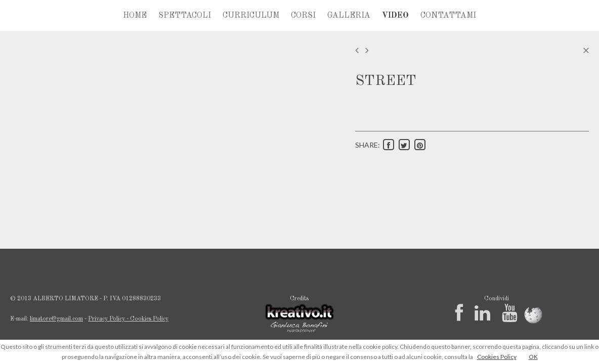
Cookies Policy (497, 357)
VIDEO (395, 16)
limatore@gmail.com (56, 319)
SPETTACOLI (185, 16)
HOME (135, 16)
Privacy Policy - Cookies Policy (128, 319)
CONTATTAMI (448, 16)
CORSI (303, 16)
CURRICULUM (251, 16)
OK (533, 357)
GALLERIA (349, 16)
